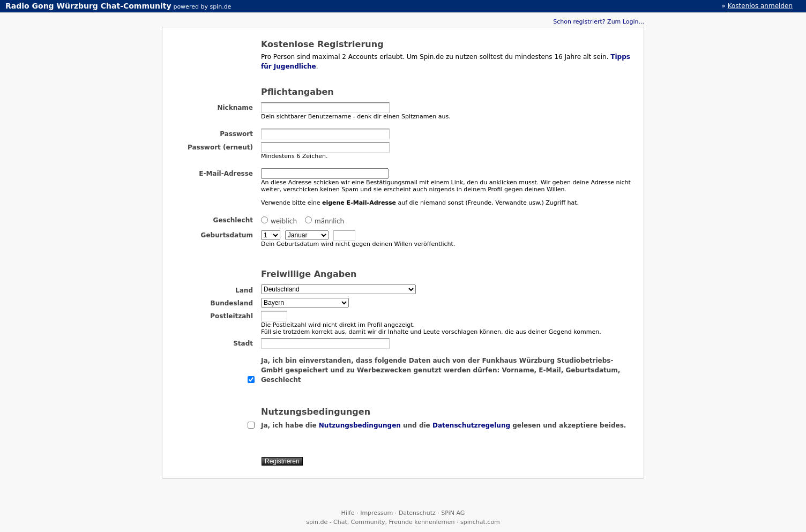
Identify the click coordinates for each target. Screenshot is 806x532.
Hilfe (348, 513)
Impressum (376, 513)
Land (244, 290)
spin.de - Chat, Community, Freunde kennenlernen (380, 522)
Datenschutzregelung (471, 425)
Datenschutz (417, 513)
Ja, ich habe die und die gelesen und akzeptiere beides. (443, 425)
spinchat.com (480, 522)
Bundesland (232, 303)
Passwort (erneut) (220, 147)
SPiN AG (453, 513)
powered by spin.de (202, 7)
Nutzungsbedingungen (360, 425)
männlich (324, 221)
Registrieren (282, 461)
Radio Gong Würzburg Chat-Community (88, 6)
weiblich (279, 221)
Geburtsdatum (227, 235)
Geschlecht (233, 220)
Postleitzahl (232, 316)
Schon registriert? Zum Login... (599, 22)
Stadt (243, 343)
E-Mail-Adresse (226, 174)
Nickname (235, 108)
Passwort (236, 134)
